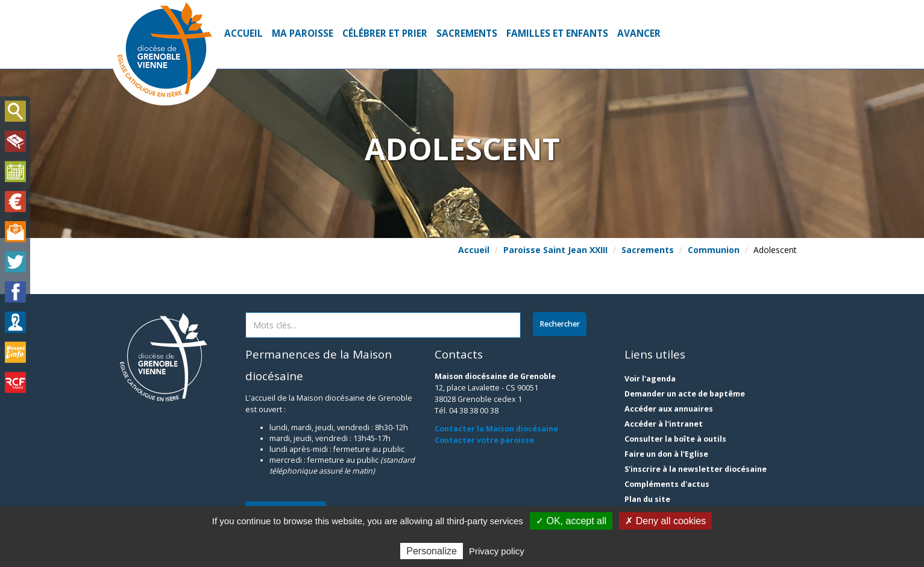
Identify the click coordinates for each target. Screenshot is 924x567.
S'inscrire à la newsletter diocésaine (696, 469)
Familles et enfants (557, 33)
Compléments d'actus (667, 484)
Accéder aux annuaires (669, 409)
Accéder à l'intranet (664, 424)
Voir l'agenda (650, 379)
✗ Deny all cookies (665, 521)
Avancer (639, 33)
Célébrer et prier (385, 33)
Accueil (244, 33)
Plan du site (647, 499)
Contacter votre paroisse (484, 440)
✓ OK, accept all (571, 521)
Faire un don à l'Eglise (666, 454)
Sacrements (467, 33)
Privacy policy (497, 551)
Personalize (432, 551)
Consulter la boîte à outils (675, 439)
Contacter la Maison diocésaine (496, 429)
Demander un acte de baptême (685, 394)
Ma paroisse (303, 33)
